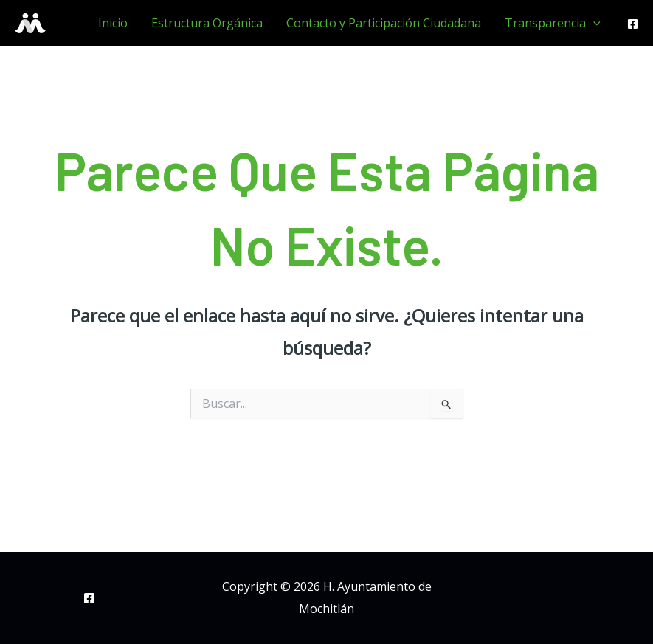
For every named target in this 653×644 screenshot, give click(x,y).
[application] (593, 23)
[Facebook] (633, 24)
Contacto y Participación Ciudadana (384, 23)
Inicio (113, 23)
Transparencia (553, 23)
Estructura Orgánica (207, 23)
